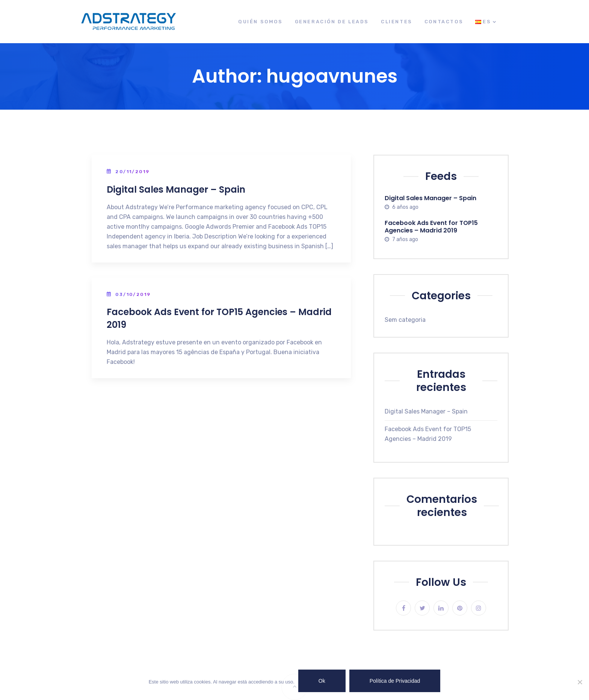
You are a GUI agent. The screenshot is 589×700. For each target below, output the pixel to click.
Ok (322, 681)
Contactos (444, 22)
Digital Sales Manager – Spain (176, 189)
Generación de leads (332, 22)
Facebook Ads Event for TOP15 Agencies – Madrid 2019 (431, 227)
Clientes (397, 22)
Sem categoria (405, 320)
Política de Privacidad (395, 681)
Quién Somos (261, 22)
